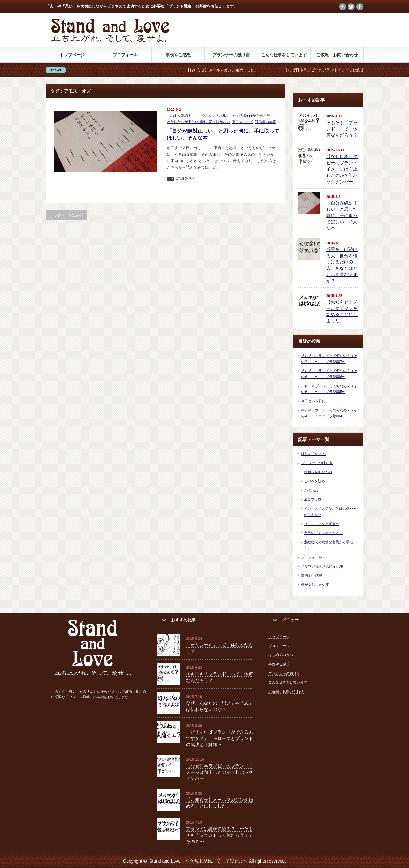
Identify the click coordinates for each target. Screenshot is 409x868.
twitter (351, 7)
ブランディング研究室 (321, 524)
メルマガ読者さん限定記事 (322, 566)
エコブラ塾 (313, 499)
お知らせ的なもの (318, 472)
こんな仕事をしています (284, 55)
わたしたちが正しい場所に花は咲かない (198, 122)
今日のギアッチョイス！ (323, 533)
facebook (360, 7)
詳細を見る (186, 179)
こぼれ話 (311, 490)
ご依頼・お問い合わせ (337, 55)
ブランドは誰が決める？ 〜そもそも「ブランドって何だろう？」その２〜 (220, 835)
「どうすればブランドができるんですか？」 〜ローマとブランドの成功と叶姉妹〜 (220, 738)
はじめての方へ (313, 454)
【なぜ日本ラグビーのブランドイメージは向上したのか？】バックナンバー (342, 169)
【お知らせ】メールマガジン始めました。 (244, 70)
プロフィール (125, 55)
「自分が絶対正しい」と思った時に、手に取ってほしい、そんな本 (342, 216)
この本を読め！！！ (183, 116)
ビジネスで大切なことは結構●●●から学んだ (235, 116)
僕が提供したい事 (315, 585)
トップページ (72, 55)
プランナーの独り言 (231, 55)
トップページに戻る (66, 215)
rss (343, 7)
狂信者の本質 (266, 122)
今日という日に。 (315, 401)
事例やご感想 (178, 55)
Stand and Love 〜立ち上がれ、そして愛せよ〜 (198, 861)
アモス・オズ (243, 122)
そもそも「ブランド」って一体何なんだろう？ (342, 129)
